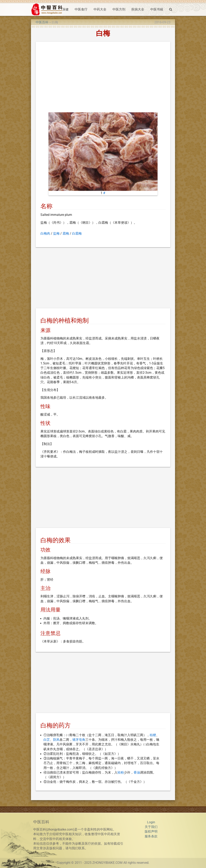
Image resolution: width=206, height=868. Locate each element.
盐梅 (56, 234)
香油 (137, 773)
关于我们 (151, 827)
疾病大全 (138, 9)
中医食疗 (81, 9)
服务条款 (151, 836)
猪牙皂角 (79, 740)
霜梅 (66, 234)
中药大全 (100, 9)
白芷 (47, 740)
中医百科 (42, 22)
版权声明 (151, 832)
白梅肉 (45, 234)
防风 (56, 740)
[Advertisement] (103, 78)
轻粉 (121, 773)
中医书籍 (157, 9)
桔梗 (153, 735)
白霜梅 (77, 234)
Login (151, 822)
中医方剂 (119, 9)
